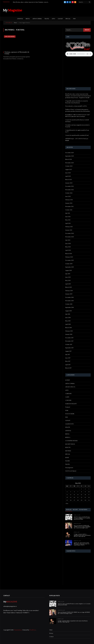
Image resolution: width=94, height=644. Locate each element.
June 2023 (68, 173)
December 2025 (70, 153)
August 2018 (68, 311)
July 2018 (68, 314)
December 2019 (69, 260)
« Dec (67, 504)
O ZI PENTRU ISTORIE (71, 441)
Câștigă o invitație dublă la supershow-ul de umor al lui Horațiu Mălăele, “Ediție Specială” (82, 535)
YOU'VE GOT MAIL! (71, 471)
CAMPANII (68, 394)
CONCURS (68, 400)
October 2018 (69, 304)
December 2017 (69, 338)
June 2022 (68, 196)
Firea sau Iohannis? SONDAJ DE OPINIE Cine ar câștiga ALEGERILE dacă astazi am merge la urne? (82, 527)
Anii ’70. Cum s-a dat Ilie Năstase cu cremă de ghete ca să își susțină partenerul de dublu (82, 518)
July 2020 (68, 240)
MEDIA (28, 19)
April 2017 (68, 365)
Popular (69, 510)
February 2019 (69, 291)
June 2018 (68, 318)
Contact (51, 637)
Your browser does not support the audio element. (79, 54)
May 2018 (68, 321)
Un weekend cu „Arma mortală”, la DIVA (76, 106)
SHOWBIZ (68, 451)
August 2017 (68, 351)
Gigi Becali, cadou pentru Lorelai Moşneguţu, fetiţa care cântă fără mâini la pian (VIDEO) (82, 544)
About (51, 630)
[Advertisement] (58, 10)
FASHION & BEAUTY (71, 404)
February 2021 (69, 227)
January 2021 (69, 230)
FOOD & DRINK (70, 414)
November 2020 (70, 237)
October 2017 (69, 344)
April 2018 (68, 324)
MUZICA (68, 437)
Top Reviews (83, 510)
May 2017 (68, 361)
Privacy (51, 633)
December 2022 (69, 186)
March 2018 (68, 328)
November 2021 (69, 206)
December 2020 (70, 233)
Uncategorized (10, 37)
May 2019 (68, 281)
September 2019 (70, 267)
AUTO (53, 19)
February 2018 (69, 331)
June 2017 (68, 358)
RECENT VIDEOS (70, 444)
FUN (74, 19)
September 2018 (69, 307)
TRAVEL (47, 19)
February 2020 (69, 257)
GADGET (60, 19)
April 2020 (68, 250)
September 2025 (70, 156)
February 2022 (69, 200)
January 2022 (69, 203)
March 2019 (69, 287)
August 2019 (69, 270)
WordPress (33, 630)
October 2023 (69, 166)
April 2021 (68, 223)
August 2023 (69, 170)
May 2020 (68, 247)
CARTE (67, 397)
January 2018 (69, 334)
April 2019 (68, 284)
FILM (67, 410)
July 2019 (68, 274)
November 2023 (70, 163)
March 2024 (69, 159)
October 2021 (69, 210)
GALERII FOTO (69, 424)
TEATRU (68, 461)
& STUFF (68, 380)
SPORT (67, 458)
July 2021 (68, 213)
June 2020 (68, 244)
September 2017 (69, 348)
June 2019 (68, 277)
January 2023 (69, 183)
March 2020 (69, 254)
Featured (68, 407)
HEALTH (68, 427)
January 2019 (69, 294)
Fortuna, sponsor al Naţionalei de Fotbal (17, 53)
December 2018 (69, 297)
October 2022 (69, 193)
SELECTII (68, 447)
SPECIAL (68, 19)
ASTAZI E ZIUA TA (70, 387)
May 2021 (68, 220)
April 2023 (68, 176)
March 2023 (69, 180)
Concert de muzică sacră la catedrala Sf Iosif (77, 135)
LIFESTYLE (20, 19)
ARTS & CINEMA (37, 19)
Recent (75, 510)
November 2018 (69, 301)
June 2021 (68, 217)
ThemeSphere (18, 630)
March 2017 (68, 368)
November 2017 (69, 341)
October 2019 (69, 264)
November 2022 (69, 190)
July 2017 (68, 355)
